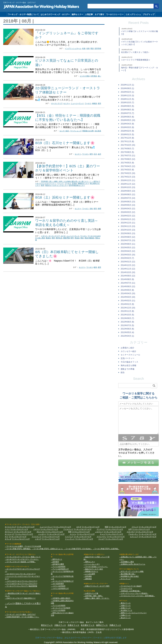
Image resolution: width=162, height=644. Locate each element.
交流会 (74, 183)
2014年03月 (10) (128, 297)
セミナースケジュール (130, 355)
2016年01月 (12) (128, 219)
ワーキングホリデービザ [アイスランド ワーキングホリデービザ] (51, 537)
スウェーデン (102, 537)
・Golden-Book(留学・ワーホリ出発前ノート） (22, 617)
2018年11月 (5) (127, 99)
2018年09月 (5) (127, 106)
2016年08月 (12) (128, 194)
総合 (123, 372)
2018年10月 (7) (127, 103)
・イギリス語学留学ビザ (60, 588)
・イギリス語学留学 (58, 586)
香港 (70, 532)
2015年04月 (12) (128, 251)
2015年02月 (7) (127, 258)
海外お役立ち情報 (128, 365)
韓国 (106, 527)
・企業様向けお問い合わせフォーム (132, 564)
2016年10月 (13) (128, 187)
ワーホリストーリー (115, 14)
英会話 (77, 238)
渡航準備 (66, 238)
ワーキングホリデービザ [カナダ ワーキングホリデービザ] (91, 527)
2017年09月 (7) (127, 149)
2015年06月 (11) (128, 244)
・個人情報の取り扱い (127, 574)
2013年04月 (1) (127, 336)
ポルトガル (41, 532)
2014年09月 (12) (128, 276)
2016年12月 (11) (128, 180)
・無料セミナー (89, 562)
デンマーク (101, 529)
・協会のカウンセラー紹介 (93, 569)
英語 (92, 48)
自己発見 (98, 131)
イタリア (38, 539)
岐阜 (95, 267)
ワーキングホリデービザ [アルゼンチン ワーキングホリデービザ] (147, 534)
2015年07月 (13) (128, 240)
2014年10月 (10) (128, 272)
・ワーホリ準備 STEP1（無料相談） (18, 549)
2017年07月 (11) (128, 156)
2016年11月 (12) (128, 184)
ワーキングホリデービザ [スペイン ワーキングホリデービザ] (86, 534)
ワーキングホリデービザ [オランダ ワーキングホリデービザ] (21, 539)
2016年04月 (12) (128, 209)
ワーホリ (88, 103)
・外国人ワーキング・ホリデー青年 (97, 586)
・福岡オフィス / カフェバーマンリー (133, 613)
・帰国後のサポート (91, 571)
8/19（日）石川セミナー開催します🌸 (65, 143)
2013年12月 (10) (128, 308)
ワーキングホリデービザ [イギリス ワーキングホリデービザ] (49, 529)
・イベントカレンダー (92, 564)
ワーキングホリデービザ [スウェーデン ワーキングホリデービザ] (116, 537)
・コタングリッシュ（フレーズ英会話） (134, 593)
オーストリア (10, 534)
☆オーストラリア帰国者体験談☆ (136, 60)
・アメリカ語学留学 (58, 567)
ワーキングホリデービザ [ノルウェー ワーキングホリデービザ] (112, 532)
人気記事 (89, 14)
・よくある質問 (89, 574)
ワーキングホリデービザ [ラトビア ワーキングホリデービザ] (114, 539)
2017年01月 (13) (128, 177)
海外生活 (59, 238)
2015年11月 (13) (128, 226)
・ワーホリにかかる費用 (14, 546)
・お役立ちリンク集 (91, 593)
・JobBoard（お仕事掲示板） (130, 591)
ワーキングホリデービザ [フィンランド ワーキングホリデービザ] (84, 539)
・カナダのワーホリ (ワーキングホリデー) (20, 574)
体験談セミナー (83, 183)
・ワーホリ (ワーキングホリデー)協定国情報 (21, 586)
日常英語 (94, 76)
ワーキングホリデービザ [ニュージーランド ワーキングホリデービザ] (62, 527)
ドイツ (7, 529)
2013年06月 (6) (127, 329)
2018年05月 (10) (128, 120)
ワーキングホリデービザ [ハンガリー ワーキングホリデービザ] (56, 534)
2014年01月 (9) (127, 304)
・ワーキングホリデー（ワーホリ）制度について (23, 557)
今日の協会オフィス (129, 362)
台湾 (130, 529)
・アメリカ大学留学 (58, 605)
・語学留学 (55, 562)
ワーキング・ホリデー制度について (23, 14)
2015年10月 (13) (128, 230)
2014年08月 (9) (127, 279)
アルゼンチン (133, 534)
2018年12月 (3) (127, 96)
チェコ (102, 534)
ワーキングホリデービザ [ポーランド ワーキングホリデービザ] (22, 532)
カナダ (63, 236)
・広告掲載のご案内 (127, 562)
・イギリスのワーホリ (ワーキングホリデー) (21, 581)
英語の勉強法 (89, 238)
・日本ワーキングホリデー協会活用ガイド (20, 598)
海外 (53, 238)
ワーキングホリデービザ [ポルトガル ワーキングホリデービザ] (54, 532)
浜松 (91, 209)
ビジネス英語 (85, 76)
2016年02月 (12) (128, 216)
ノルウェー (99, 532)
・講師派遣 (88, 579)
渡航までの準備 (127, 369)
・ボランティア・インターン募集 (131, 571)
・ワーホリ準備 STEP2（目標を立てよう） (48, 549)
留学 (99, 103)
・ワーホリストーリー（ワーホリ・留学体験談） (137, 596)
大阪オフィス (60, 625)
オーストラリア (57, 103)
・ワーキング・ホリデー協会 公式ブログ (20, 614)
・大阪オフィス (125, 605)
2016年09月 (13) (128, 191)
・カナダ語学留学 (57, 584)
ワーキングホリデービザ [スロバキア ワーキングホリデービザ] (144, 532)
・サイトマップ (125, 579)
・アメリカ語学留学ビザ (60, 569)
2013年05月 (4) (127, 332)
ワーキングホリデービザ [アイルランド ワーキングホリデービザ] (82, 529)
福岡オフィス (102, 625)
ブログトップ (149, 14)
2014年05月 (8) (127, 290)
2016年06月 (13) (128, 202)
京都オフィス (73, 625)
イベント (60, 183)
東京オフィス (47, 625)
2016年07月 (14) (128, 198)
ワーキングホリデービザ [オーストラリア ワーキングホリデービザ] (26, 527)
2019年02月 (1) (127, 92)
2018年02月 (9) (127, 131)
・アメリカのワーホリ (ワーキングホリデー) (21, 584)
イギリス (44, 236)
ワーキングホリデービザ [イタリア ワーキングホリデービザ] (51, 539)
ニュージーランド (77, 103)
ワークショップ (76, 131)
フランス (135, 527)
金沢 (99, 154)
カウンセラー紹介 (128, 351)
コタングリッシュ (133, 14)
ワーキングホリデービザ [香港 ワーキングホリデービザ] (81, 532)
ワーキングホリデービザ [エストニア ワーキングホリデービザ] (147, 537)
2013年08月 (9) (127, 322)
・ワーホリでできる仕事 (32, 546)
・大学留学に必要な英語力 (61, 598)
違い (99, 76)
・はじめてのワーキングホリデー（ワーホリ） (22, 559)
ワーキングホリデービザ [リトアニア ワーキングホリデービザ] (82, 537)
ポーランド (9, 532)
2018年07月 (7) (127, 113)
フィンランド (70, 539)
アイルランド (68, 529)
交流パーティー (127, 358)
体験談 (94, 103)
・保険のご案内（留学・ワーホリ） (97, 598)
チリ (6, 537)
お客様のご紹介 (127, 348)
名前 (88, 48)
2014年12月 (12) (128, 265)
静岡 (99, 209)
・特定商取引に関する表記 (129, 576)
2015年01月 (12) (128, 262)
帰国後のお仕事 (88, 131)
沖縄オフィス (115, 625)
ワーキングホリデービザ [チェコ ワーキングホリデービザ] (114, 534)
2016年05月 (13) (128, 205)
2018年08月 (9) (127, 110)
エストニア (134, 537)
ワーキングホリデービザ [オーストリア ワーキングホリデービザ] (24, 534)
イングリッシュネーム (73, 48)
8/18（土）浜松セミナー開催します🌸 (65, 197)
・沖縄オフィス (125, 615)
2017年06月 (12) (128, 159)
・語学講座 (88, 576)
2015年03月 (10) (128, 255)
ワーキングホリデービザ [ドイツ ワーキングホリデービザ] (19, 529)
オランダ (8, 539)
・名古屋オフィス (126, 610)
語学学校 (98, 48)
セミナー (67, 103)
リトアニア (69, 537)
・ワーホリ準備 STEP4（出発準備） (106, 549)
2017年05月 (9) (127, 163)
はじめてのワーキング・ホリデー (55, 14)
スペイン (73, 534)
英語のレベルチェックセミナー (57, 185)
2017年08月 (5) (127, 152)
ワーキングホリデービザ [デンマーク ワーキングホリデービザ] (114, 529)
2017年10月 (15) (128, 145)
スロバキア (131, 532)
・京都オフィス (125, 608)
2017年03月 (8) (127, 170)
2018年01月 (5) (127, 134)
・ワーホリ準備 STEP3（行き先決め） (78, 549)
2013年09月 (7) (127, 318)
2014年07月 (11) (128, 283)
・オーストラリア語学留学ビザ (62, 581)
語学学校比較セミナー (77, 185)
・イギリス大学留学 (58, 610)
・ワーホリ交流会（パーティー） (96, 567)
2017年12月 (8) (127, 138)
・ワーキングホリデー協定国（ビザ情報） (20, 562)
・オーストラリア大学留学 (61, 608)
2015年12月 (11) (128, 223)
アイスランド (37, 537)
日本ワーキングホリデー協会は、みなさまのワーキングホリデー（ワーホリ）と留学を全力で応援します (81, 638)
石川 (95, 154)
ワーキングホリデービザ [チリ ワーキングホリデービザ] (17, 537)
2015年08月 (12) (128, 237)
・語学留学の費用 (57, 564)
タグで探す (99, 14)
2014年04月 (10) (128, 293)
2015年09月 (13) (128, 233)
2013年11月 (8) (127, 311)
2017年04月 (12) (128, 166)
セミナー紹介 (64, 131)
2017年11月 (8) (127, 141)
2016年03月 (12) (128, 212)
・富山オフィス (125, 618)
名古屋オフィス (88, 625)
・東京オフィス (125, 603)
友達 (84, 48)
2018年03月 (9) (127, 127)
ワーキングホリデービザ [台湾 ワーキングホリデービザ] (141, 529)
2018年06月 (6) (127, 117)
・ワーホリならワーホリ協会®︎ (130, 586)
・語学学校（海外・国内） (93, 596)
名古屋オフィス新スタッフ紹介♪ (135, 52)
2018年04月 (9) (127, 124)
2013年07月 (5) (127, 325)
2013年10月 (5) (127, 315)
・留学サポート (57, 559)
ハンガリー (42, 534)
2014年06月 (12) (128, 286)
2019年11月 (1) (127, 85)
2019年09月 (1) (127, 88)
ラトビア (102, 539)
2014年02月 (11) (128, 301)
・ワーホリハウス (126, 588)
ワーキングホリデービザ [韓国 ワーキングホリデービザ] (117, 527)
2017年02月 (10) (128, 173)
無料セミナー (77, 14)
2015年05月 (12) (128, 248)
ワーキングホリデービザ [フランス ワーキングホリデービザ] (147, 527)
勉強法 (48, 238)
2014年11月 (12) (128, 269)
